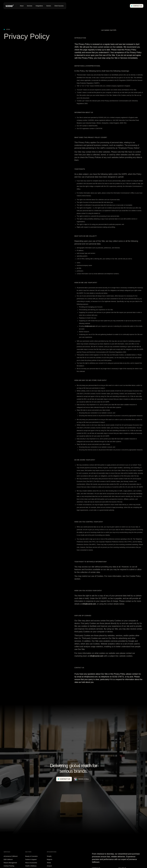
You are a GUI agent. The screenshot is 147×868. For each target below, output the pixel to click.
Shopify (49, 856)
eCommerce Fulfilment (11, 856)
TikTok (49, 863)
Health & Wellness (31, 866)
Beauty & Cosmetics (31, 856)
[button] (22, 6)
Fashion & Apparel (31, 860)
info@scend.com (90, 326)
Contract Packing (9, 866)
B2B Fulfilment (8, 860)
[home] (10, 6)
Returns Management (10, 863)
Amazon (49, 866)
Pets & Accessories (31, 863)
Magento (50, 860)
